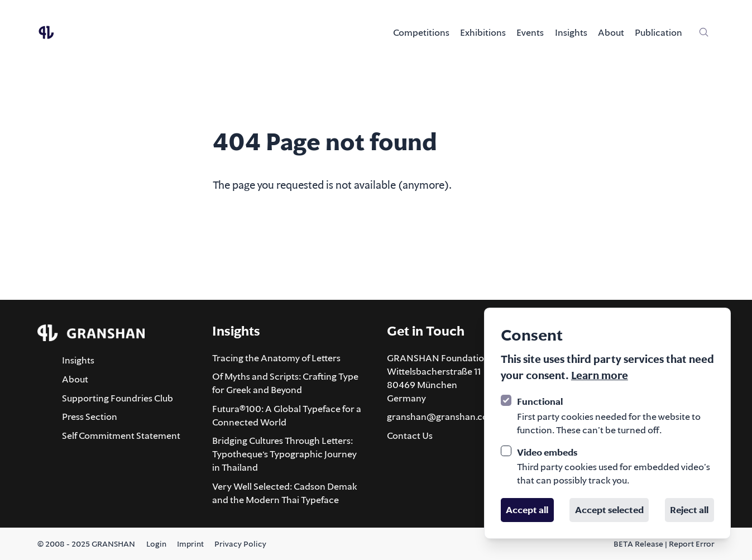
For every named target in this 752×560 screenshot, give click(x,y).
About (611, 32)
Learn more (600, 375)
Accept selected (609, 510)
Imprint (190, 544)
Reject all (689, 510)
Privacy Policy (240, 544)
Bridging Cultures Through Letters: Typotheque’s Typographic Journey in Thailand (284, 454)
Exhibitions (483, 32)
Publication (658, 32)
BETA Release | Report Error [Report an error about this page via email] (664, 544)
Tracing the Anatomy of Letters (276, 358)
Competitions (421, 32)
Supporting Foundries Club (118, 398)
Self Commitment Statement (121, 435)
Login (156, 544)
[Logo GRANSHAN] (46, 32)
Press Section (90, 417)
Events (530, 32)
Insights (571, 32)
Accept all (527, 510)
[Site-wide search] (704, 32)
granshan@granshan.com (442, 417)
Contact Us (410, 435)
